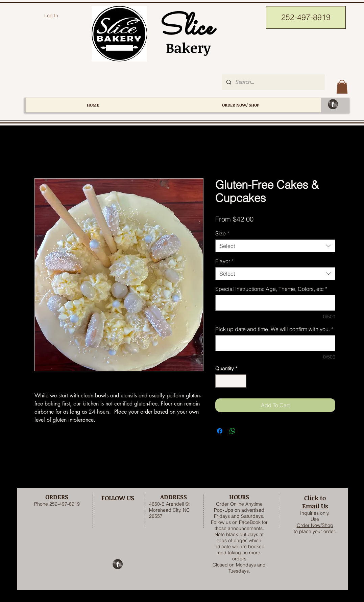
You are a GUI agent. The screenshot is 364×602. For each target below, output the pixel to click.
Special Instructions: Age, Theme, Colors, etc (271, 289)
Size (222, 233)
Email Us (315, 506)
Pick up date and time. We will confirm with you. (274, 329)
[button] (342, 87)
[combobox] (275, 246)
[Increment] (241, 381)
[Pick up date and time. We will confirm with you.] (275, 343)
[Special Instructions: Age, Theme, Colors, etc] (275, 303)
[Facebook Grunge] (333, 104)
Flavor (224, 261)
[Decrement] (221, 381)
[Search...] (273, 82)
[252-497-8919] (306, 17)
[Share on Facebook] (220, 431)
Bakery (185, 48)
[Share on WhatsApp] (233, 431)
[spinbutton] (231, 381)
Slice (185, 28)
